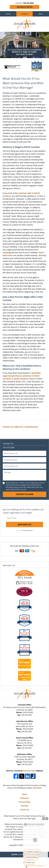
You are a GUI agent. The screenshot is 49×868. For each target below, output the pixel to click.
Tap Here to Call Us (25, 7)
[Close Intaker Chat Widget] (47, 819)
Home (8, 14)
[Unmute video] (36, 840)
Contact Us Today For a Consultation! (20, 427)
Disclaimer (25, 798)
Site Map (25, 806)
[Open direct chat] (43, 819)
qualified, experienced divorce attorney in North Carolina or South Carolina (22, 376)
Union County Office (24, 738)
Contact (24, 14)
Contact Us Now (25, 494)
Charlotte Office (25, 705)
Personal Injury (29, 771)
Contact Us (8, 443)
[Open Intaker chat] (26, 867)
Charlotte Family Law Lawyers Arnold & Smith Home (24, 24)
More (41, 14)
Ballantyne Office (25, 754)
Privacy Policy (25, 802)
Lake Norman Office (24, 721)
